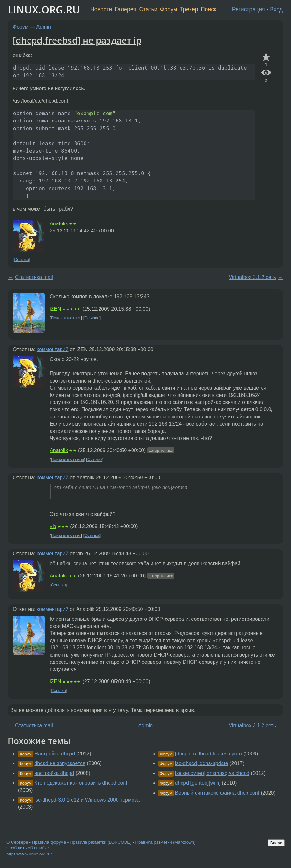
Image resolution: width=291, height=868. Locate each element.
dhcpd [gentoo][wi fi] (198, 783)
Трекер (189, 9)
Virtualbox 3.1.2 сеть (252, 277)
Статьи (148, 9)
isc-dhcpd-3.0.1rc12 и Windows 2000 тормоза (87, 800)
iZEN (55, 309)
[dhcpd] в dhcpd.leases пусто (208, 754)
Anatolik (59, 224)
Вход (276, 9)
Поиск (209, 9)
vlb (53, 526)
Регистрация (249, 9)
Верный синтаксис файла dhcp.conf (217, 793)
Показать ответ (66, 318)
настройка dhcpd (54, 773)
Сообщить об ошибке (28, 848)
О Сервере (17, 842)
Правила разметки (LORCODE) (101, 842)
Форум (169, 9)
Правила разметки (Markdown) (165, 842)
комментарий (53, 349)
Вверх (276, 843)
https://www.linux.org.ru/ (29, 854)
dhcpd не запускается (60, 763)
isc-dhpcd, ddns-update (201, 763)
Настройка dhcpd (55, 754)
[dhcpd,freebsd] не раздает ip (77, 40)
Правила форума (49, 842)
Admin (44, 27)
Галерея (126, 9)
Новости (101, 9)
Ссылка (22, 260)
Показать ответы (67, 460)
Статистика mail (34, 277)
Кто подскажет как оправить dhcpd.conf (81, 783)
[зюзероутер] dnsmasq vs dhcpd (212, 773)
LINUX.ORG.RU (44, 9)
